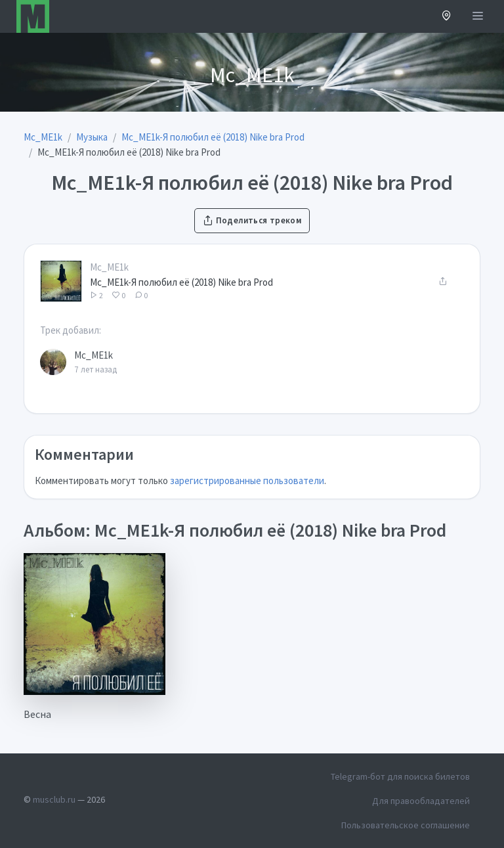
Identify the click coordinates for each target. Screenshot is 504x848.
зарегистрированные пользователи (247, 480)
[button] (447, 17)
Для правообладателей (421, 801)
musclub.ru (54, 799)
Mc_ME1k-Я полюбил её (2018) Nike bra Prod (181, 282)
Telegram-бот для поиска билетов (400, 776)
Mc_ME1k (109, 267)
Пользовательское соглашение (406, 825)
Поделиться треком (252, 220)
